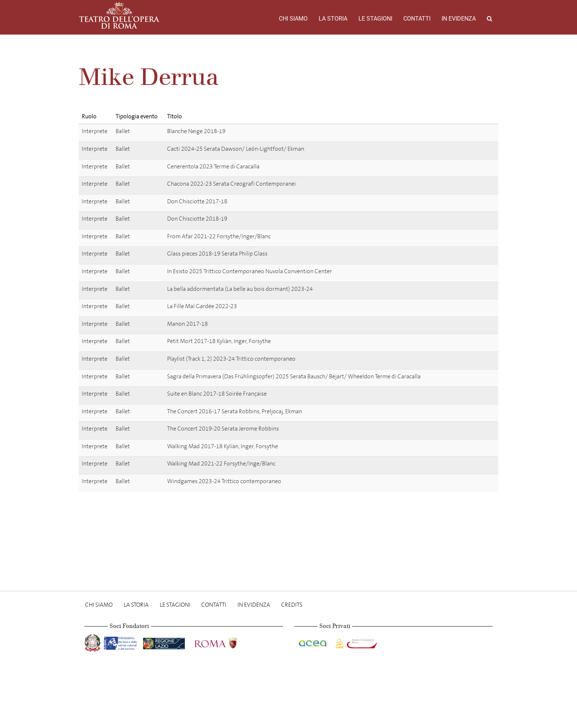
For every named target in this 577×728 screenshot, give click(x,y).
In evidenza (459, 19)
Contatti (417, 19)
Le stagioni (375, 19)
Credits (292, 605)
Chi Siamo (293, 19)
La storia (333, 19)
